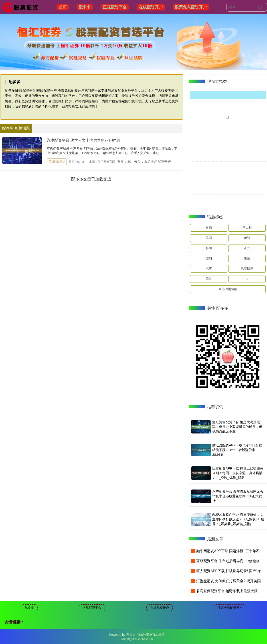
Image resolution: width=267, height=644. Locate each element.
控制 (209, 258)
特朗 (209, 248)
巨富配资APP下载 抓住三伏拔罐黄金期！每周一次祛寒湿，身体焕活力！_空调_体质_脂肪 (238, 473)
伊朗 (247, 238)
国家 (209, 279)
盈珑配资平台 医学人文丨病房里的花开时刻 (83, 140)
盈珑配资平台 (57, 162)
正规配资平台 (115, 7)
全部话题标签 (228, 289)
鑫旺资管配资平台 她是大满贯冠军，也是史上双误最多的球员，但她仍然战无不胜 (237, 427)
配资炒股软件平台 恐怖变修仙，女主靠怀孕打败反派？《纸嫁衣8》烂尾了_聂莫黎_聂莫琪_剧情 (238, 519)
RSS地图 (143, 635)
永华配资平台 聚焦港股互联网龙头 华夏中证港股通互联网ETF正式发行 (238, 496)
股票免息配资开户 (191, 7)
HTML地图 (157, 635)
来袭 (247, 258)
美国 (209, 238)
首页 (63, 7)
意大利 (247, 228)
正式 (247, 248)
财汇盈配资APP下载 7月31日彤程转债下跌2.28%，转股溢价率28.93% (237, 450)
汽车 (209, 269)
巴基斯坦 (247, 269)
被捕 (209, 228)
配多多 (85, 7)
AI (247, 279)
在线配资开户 (151, 7)
